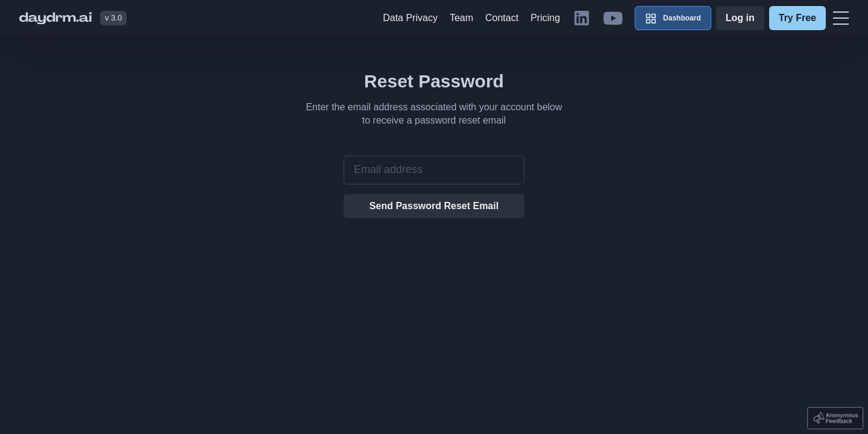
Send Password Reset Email (434, 206)
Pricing (545, 18)
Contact (502, 18)
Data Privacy (410, 18)
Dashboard (673, 18)
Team (461, 18)
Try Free (797, 18)
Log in (740, 18)
